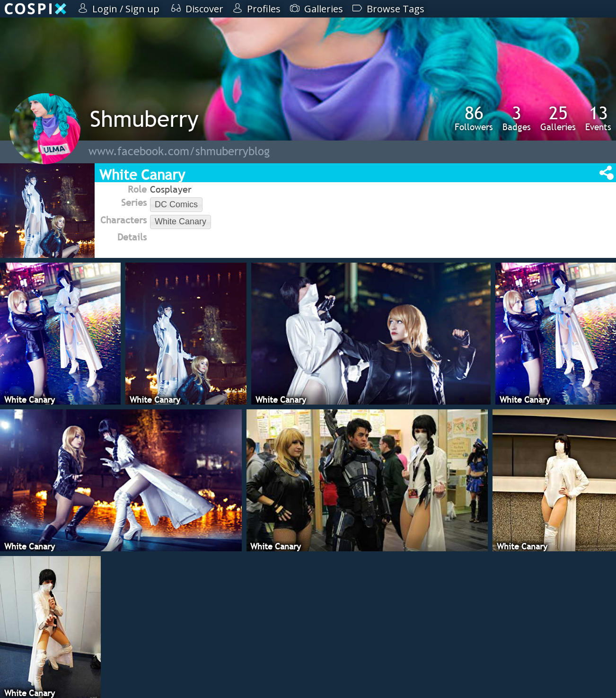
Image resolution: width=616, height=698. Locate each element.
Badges (517, 118)
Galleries (558, 118)
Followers (474, 118)
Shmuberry (144, 119)
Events (598, 118)
